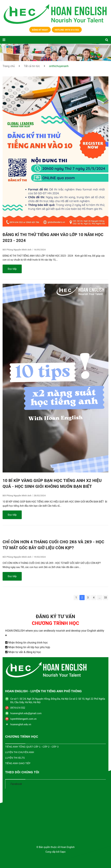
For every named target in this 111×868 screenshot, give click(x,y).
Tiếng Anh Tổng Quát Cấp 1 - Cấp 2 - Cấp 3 (32, 747)
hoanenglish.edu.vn (21, 724)
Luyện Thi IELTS (15, 758)
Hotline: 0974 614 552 (67, 30)
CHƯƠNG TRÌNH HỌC (22, 737)
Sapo (63, 852)
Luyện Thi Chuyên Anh (20, 752)
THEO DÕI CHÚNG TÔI (22, 772)
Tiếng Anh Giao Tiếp (18, 763)
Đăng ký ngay (40, 30)
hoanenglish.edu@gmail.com (26, 713)
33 (105, 598)
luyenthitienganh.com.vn (23, 719)
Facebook (16, 784)
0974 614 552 (18, 708)
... (100, 598)
